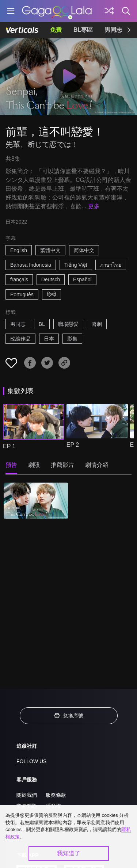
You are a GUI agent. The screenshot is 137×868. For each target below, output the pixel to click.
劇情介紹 (97, 465)
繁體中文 (50, 250)
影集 (72, 339)
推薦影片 (62, 465)
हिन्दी (52, 294)
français (19, 279)
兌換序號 (69, 716)
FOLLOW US (31, 761)
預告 (11, 465)
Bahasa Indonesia (31, 265)
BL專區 (83, 30)
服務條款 (56, 795)
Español (82, 279)
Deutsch (51, 279)
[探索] (109, 11)
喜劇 (97, 324)
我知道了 (69, 853)
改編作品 (20, 339)
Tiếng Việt (76, 265)
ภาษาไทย (111, 265)
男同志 (113, 30)
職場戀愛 (68, 324)
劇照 (34, 465)
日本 (49, 339)
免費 (56, 30)
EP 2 (73, 445)
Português (22, 294)
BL (42, 324)
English (19, 250)
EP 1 (9, 446)
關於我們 (27, 795)
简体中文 (84, 250)
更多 (94, 206)
